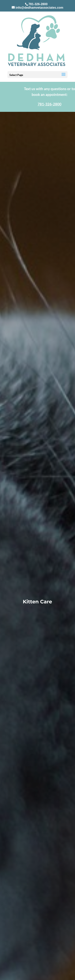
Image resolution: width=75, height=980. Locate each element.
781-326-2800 (38, 4)
